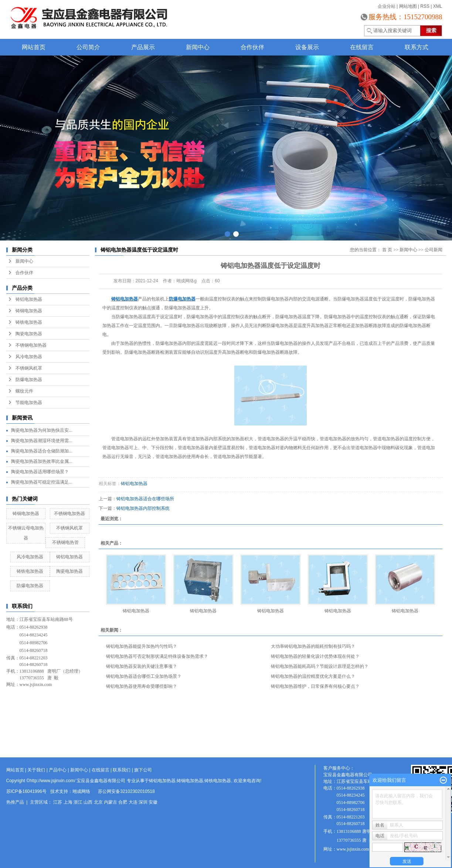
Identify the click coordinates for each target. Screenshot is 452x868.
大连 (133, 802)
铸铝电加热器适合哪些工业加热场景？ (144, 676)
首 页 (387, 250)
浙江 (78, 802)
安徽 (153, 802)
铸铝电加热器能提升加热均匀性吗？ (142, 646)
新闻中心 (198, 47)
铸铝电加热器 (29, 299)
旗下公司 (143, 770)
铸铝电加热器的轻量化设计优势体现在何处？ (315, 656)
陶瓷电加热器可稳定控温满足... (42, 482)
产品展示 (143, 47)
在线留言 (362, 47)
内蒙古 (111, 802)
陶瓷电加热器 (29, 334)
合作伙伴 (252, 47)
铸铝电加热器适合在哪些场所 (145, 499)
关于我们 (36, 770)
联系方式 (417, 47)
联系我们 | (123, 770)
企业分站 (387, 6)
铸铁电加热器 (29, 322)
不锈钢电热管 (65, 542)
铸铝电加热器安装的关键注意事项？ (142, 666)
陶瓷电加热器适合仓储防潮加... (42, 451)
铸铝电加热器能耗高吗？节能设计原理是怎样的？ (320, 666)
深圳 (143, 802)
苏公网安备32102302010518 (126, 791)
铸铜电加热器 (29, 311)
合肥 (123, 802)
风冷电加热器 (29, 357)
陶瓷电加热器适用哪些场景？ (40, 472)
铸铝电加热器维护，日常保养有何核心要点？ (315, 686)
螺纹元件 (24, 391)
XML (438, 6)
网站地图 (408, 6)
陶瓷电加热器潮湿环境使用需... (42, 441)
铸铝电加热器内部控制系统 (143, 508)
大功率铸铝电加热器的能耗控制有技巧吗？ (313, 646)
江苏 (58, 802)
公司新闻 (434, 250)
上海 (68, 802)
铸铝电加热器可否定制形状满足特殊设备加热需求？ (157, 656)
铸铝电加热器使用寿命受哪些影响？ (142, 686)
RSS (425, 6)
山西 (88, 802)
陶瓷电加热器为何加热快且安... (42, 430)
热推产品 (15, 802)
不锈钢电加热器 (31, 345)
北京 (98, 802)
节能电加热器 (29, 403)
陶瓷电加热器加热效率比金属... (42, 461)
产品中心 (58, 770)
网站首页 (34, 47)
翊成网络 (81, 791)
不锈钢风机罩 (29, 368)
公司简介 (88, 47)
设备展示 (307, 47)
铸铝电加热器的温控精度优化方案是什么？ (313, 676)
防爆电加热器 (29, 380)
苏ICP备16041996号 (26, 791)
